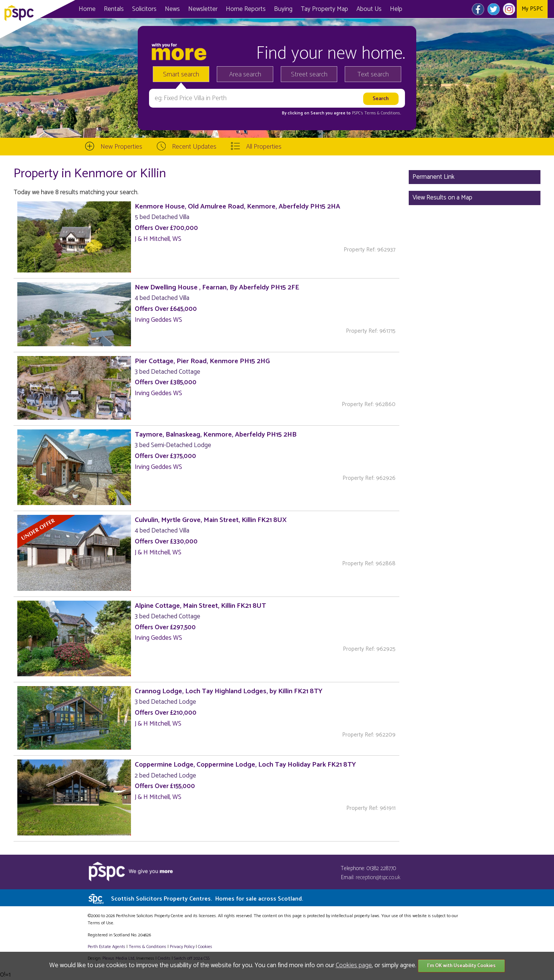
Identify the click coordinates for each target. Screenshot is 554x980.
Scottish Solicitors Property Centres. (207, 899)
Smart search (181, 75)
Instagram (509, 9)
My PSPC (532, 9)
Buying (283, 9)
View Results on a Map (442, 198)
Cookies (205, 947)
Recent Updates (194, 147)
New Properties (121, 147)
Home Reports (246, 9)
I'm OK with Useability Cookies (461, 966)
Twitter (494, 9)
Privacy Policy (182, 947)
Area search (245, 75)
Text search (373, 75)
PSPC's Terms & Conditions (376, 113)
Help (396, 9)
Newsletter (203, 9)
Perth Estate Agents (107, 947)
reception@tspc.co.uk (378, 877)
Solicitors (144, 9)
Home (87, 9)
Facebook (478, 9)
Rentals (114, 9)
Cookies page (354, 965)
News (172, 9)
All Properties (264, 147)
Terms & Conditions (148, 947)
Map (324, 9)
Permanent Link (434, 177)
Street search (309, 75)
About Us (369, 9)
